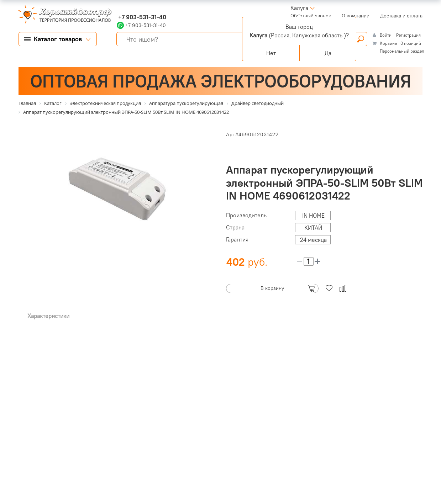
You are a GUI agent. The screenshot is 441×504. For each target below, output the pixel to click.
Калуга (299, 8)
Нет (271, 53)
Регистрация (408, 35)
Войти (386, 35)
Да (328, 53)
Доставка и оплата (401, 16)
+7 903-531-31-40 (141, 17)
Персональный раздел (402, 51)
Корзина (388, 43)
